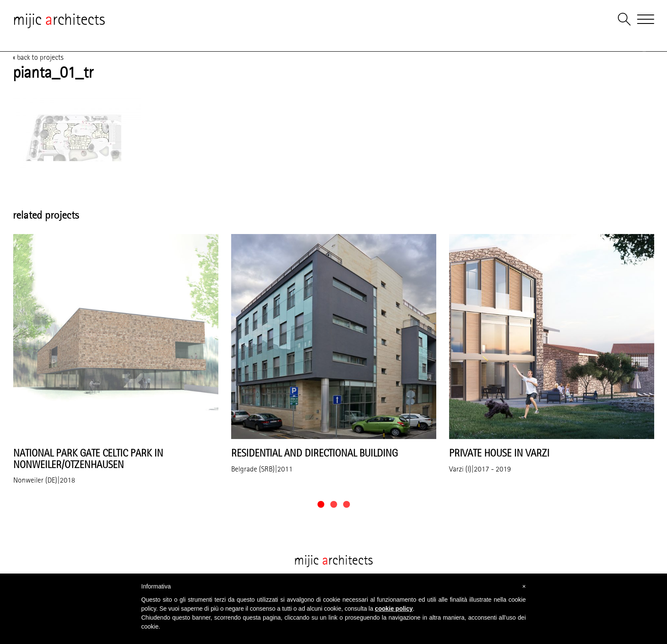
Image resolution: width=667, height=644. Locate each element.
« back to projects (38, 57)
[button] (321, 504)
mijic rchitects (59, 19)
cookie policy (394, 609)
